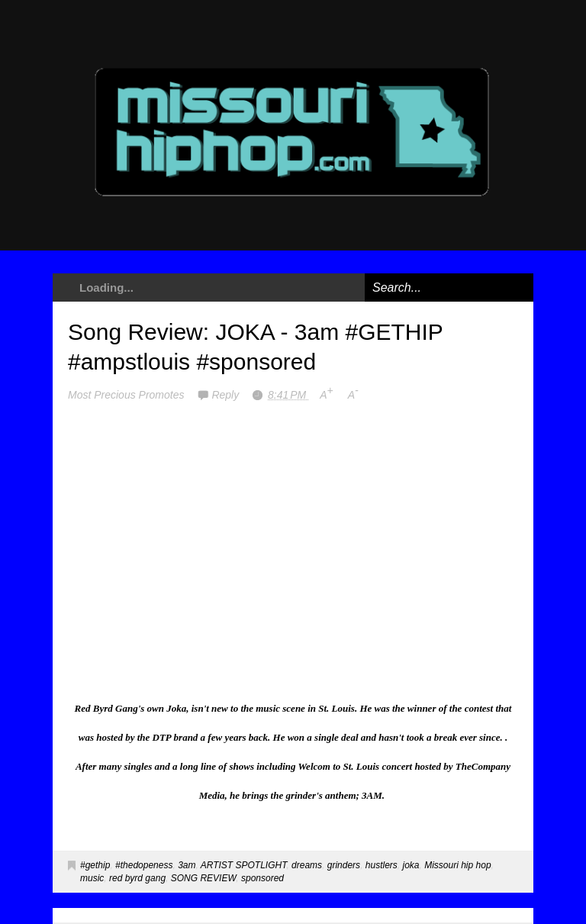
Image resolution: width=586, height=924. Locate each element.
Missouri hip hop (457, 865)
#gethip (95, 865)
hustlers (382, 865)
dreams (307, 865)
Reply (227, 395)
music (92, 878)
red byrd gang (137, 878)
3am (187, 865)
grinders (344, 865)
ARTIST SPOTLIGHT (244, 865)
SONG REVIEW (204, 878)
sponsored (262, 878)
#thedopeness (144, 865)
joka (411, 865)
